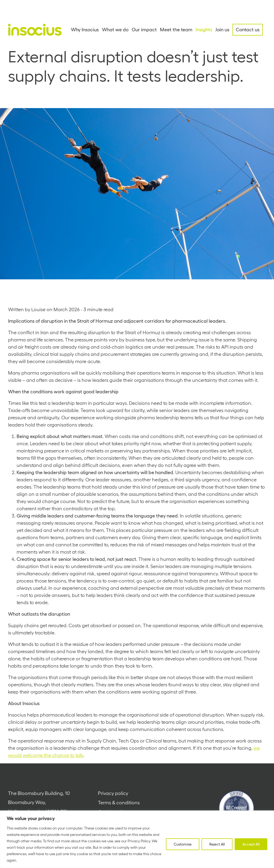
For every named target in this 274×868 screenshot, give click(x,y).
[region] (137, 839)
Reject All (217, 844)
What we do (115, 30)
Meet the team (176, 30)
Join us (222, 30)
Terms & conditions (119, 803)
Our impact (144, 30)
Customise (183, 844)
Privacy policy (113, 793)
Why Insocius (85, 30)
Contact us (248, 30)
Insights (204, 30)
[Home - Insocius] (35, 30)
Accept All (251, 844)
